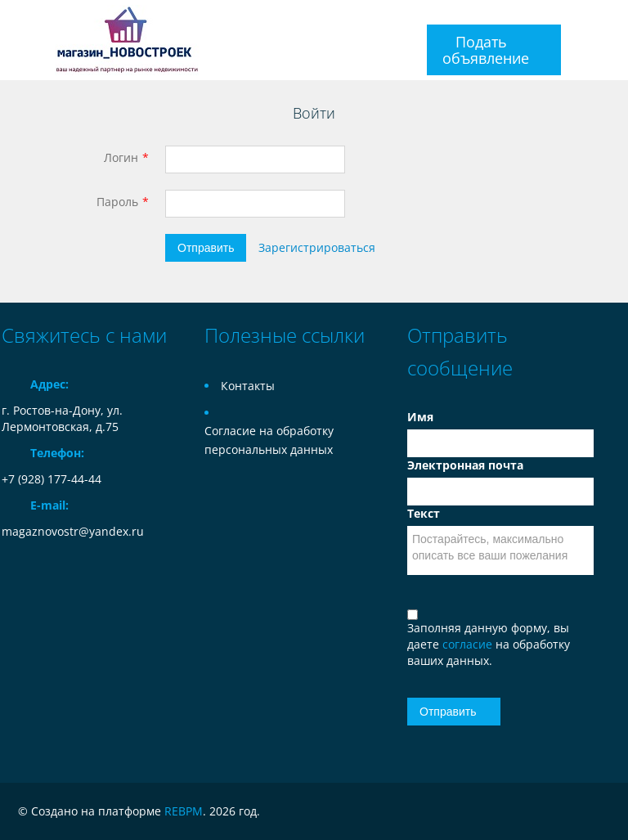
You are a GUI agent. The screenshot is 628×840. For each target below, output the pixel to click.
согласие (469, 644)
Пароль (117, 202)
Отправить (206, 248)
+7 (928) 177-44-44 (52, 479)
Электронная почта (465, 465)
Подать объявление (486, 50)
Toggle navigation (16, 40)
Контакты (248, 386)
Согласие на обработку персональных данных (269, 440)
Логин (121, 157)
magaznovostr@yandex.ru (73, 531)
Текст (424, 513)
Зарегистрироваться (317, 247)
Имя (420, 417)
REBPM (184, 811)
